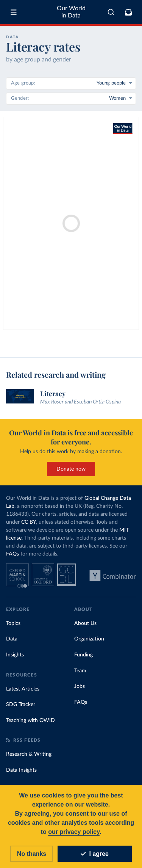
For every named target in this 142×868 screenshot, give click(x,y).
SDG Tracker (21, 705)
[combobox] (111, 12)
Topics (13, 623)
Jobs (80, 686)
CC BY (29, 522)
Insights (15, 655)
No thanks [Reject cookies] (32, 854)
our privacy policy (74, 832)
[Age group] (71, 83)
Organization (89, 639)
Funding (83, 655)
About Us (85, 623)
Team (80, 671)
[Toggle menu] (14, 12)
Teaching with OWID (30, 720)
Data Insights (21, 770)
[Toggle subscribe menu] (128, 12)
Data (12, 639)
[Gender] (71, 99)
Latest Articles (23, 689)
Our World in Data (71, 12)
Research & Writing (29, 754)
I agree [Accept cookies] (95, 854)
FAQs (12, 554)
